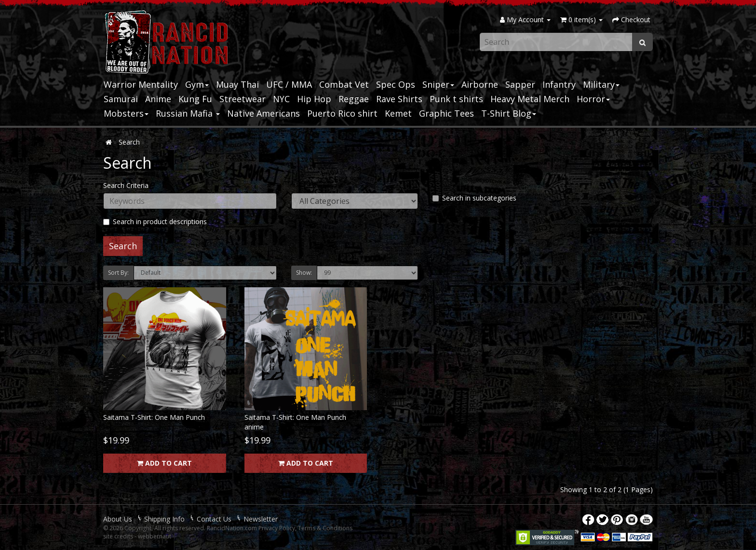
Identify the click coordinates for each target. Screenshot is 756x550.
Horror (593, 99)
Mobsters (126, 113)
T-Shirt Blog (509, 113)
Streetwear (243, 99)
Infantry (559, 84)
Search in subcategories (474, 198)
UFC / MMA (289, 84)
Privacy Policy (277, 528)
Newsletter (261, 519)
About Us (118, 519)
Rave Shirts (399, 99)
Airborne (480, 84)
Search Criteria (126, 185)
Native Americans (263, 113)
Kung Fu (195, 99)
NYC (281, 99)
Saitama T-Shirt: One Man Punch (154, 417)
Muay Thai (237, 84)
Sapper (520, 84)
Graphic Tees (446, 113)
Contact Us (214, 519)
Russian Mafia (188, 113)
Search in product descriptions (155, 221)
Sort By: (118, 273)
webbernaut (155, 536)
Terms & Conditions (325, 528)
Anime (158, 99)
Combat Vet (344, 84)
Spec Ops (396, 84)
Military (601, 84)
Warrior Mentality (141, 84)
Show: (304, 273)
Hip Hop (314, 99)
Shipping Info (164, 519)
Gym (197, 84)
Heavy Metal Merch (530, 99)
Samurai (121, 99)
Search (129, 142)
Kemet (398, 113)
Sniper (438, 84)
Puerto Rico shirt (342, 113)
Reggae (354, 99)
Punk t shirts (456, 99)
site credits (118, 536)
